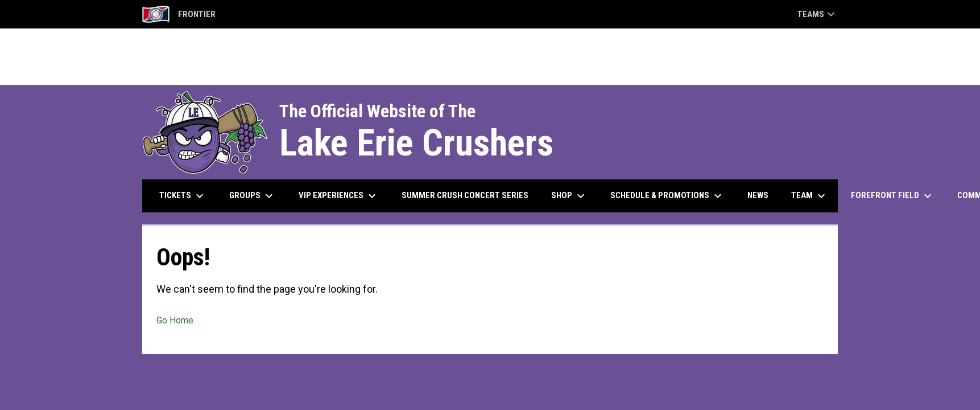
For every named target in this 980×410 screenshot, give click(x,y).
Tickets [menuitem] (183, 196)
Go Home (175, 320)
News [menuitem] (758, 195)
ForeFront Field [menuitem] (893, 196)
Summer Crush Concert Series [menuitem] (465, 195)
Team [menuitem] (810, 196)
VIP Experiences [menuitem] (339, 196)
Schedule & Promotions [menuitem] (667, 196)
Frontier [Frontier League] (179, 14)
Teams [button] (818, 14)
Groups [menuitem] (253, 196)
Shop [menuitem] (569, 196)
